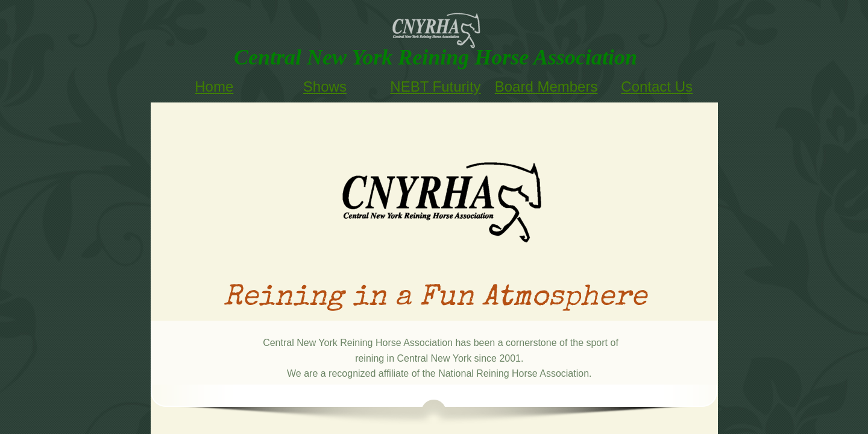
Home (214, 86)
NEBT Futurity (435, 86)
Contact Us (657, 86)
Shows (325, 86)
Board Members (546, 86)
